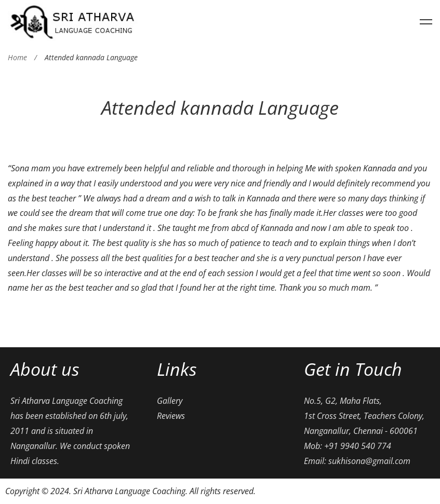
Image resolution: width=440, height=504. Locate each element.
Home (17, 57)
